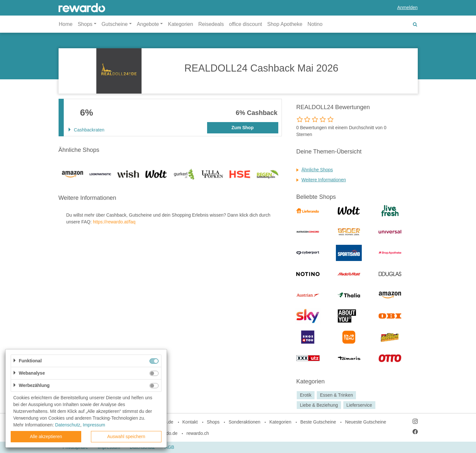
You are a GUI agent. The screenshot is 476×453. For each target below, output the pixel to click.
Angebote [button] (148, 24)
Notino (315, 24)
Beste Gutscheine (318, 422)
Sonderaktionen (244, 422)
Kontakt (190, 422)
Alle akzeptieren (46, 436)
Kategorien (180, 24)
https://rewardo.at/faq (114, 222)
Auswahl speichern (126, 436)
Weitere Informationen (324, 180)
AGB (170, 447)
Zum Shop (242, 128)
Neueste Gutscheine (365, 422)
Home (66, 24)
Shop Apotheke (285, 24)
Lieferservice (359, 405)
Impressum (94, 425)
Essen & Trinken (337, 395)
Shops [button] (85, 24)
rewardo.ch (198, 433)
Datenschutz (68, 425)
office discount (246, 24)
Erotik (306, 395)
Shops (213, 422)
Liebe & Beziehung (319, 405)
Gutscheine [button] (115, 24)
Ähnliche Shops (317, 170)
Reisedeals (211, 24)
